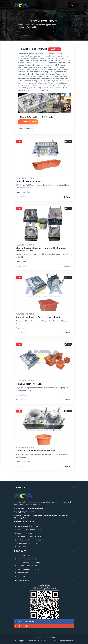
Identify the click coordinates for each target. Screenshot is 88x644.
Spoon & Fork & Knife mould (27, 562)
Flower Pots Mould (28, 27)
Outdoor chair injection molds (27, 529)
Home (21, 25)
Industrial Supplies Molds (46, 25)
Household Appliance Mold (26, 569)
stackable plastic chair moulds (27, 540)
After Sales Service (23, 547)
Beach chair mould (23, 533)
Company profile (22, 573)
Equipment (20, 576)
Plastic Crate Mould (29, 117)
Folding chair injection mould (27, 543)
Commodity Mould (23, 555)
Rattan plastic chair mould (26, 526)
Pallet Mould (48, 117)
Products (29, 25)
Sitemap (43, 637)
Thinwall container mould (26, 559)
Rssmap (52, 637)
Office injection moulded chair (28, 536)
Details (67, 222)
